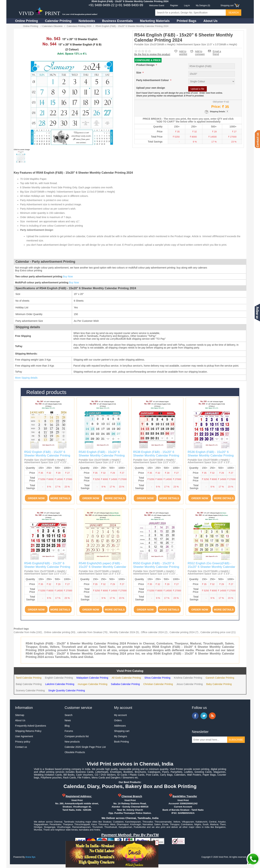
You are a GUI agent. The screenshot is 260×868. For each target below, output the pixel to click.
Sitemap (20, 715)
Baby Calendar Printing (219, 684)
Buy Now (68, 276)
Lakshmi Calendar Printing (60, 684)
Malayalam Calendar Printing (92, 678)
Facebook (195, 716)
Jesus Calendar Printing (190, 684)
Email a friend (217, 51)
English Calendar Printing (59, 678)
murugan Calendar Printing (93, 684)
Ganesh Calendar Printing (220, 678)
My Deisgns (121, 736)
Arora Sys (30, 857)
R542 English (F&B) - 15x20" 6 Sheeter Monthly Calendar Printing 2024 (47, 456)
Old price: (218, 102)
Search (69, 715)
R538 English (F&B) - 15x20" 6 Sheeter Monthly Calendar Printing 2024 (156, 456)
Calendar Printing (58, 21)
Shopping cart (122, 731)
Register (174, 5)
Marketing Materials (155, 21)
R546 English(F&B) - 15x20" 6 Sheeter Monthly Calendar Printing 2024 (47, 567)
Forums (69, 731)
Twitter (204, 716)
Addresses (120, 726)
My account (121, 715)
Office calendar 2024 (152, 632)
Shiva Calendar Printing (157, 678)
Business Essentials (118, 21)
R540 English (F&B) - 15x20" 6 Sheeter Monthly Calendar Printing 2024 (102, 456)
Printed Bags (187, 21)
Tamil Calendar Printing (29, 678)
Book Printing (122, 742)
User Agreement (24, 736)
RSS (212, 716)
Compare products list (77, 736)
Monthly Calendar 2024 (122, 632)
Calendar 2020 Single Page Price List (85, 747)
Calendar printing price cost (215, 632)
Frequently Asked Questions (31, 726)
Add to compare (200, 51)
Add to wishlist (183, 53)
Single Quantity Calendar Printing (67, 690)
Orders (118, 720)
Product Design (146, 65)
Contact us (21, 747)
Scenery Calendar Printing (30, 690)
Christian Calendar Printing (158, 684)
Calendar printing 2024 (182, 632)
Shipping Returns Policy (28, 731)
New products (72, 742)
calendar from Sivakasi (90, 632)
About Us (211, 21)
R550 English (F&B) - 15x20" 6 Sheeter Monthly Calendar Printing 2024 (156, 567)
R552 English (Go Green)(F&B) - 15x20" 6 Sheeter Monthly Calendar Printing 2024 (211, 567)
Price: (216, 107)
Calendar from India (25, 632)
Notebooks (87, 21)
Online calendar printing (57, 632)
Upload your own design (151, 88)
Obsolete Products (75, 752)
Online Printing (27, 21)
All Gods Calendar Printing (126, 678)
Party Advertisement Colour (153, 80)
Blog (67, 726)
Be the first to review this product (152, 54)
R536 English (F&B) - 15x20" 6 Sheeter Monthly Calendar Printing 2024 (211, 456)
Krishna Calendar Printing (188, 678)
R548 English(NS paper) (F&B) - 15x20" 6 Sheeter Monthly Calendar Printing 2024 (102, 567)
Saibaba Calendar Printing (125, 684)
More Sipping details (26, 378)
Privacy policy (23, 742)
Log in (187, 5)
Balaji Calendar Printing (29, 684)
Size (139, 73)
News (68, 720)
